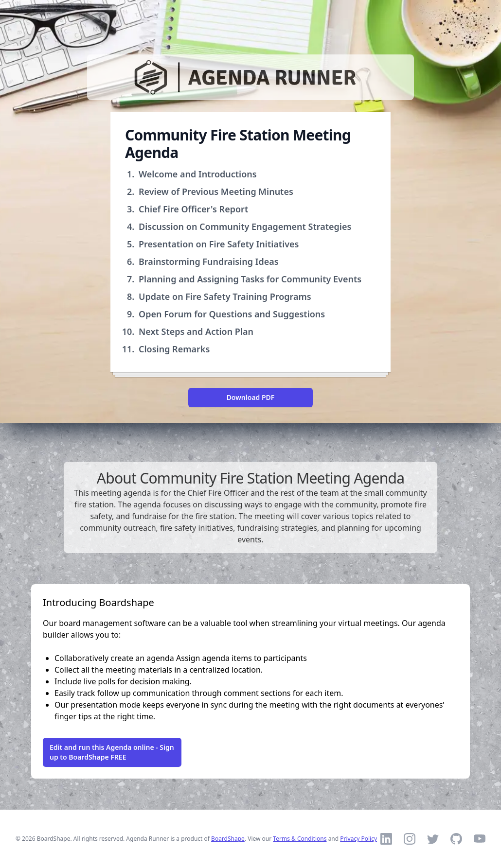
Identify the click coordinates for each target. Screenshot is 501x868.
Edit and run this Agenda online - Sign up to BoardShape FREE (112, 752)
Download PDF (251, 397)
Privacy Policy (358, 839)
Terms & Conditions (300, 839)
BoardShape (228, 839)
